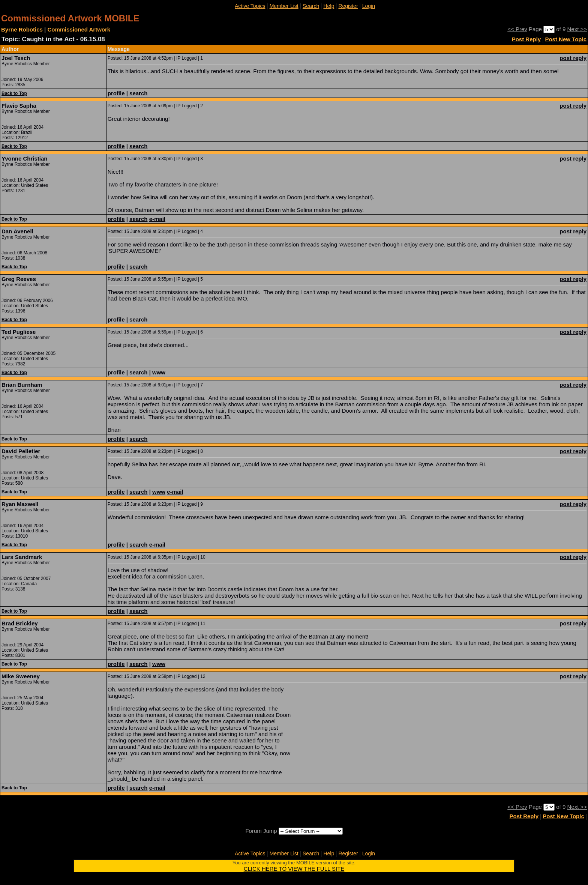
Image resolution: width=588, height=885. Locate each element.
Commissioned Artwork (79, 29)
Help (329, 6)
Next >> (577, 29)
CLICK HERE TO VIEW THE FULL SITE (294, 869)
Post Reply (526, 39)
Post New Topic (566, 39)
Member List (284, 6)
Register (348, 6)
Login (369, 6)
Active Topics (250, 6)
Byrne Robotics (22, 29)
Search (311, 6)
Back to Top (14, 93)
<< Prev (517, 29)
